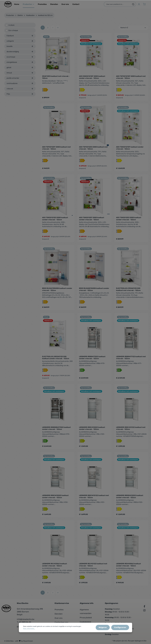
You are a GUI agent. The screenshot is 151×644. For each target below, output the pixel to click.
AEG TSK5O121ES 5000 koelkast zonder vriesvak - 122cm (55, 220)
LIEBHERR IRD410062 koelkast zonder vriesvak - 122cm (128, 567)
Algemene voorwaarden (86, 611)
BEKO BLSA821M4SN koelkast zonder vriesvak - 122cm (94, 291)
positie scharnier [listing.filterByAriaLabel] (20, 80)
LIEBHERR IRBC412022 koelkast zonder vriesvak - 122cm (92, 430)
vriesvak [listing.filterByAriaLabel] (20, 91)
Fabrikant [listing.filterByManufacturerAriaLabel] (20, 38)
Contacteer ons (61, 622)
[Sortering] (133, 29)
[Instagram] (144, 611)
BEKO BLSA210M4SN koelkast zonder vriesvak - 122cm (57, 291)
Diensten (59, 614)
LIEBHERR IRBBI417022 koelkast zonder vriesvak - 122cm (92, 359)
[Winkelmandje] (144, 5)
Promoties (59, 610)
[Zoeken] (133, 5)
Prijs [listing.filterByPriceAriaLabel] (20, 96)
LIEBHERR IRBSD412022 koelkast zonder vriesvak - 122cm (130, 498)
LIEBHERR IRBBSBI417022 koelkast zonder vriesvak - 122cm (56, 430)
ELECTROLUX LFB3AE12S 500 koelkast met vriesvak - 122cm (128, 291)
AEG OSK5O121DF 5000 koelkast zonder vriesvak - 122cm (92, 79)
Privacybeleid (86, 618)
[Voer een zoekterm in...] (117, 5)
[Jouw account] (139, 5)
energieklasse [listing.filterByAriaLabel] (20, 64)
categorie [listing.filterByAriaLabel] (20, 43)
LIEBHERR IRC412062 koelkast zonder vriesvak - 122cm (55, 567)
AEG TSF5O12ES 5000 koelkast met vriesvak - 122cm (93, 150)
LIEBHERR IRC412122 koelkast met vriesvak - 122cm (93, 567)
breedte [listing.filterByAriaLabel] (20, 48)
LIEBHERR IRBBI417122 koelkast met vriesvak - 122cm (131, 359)
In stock (11, 27)
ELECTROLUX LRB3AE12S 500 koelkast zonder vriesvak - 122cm (56, 359)
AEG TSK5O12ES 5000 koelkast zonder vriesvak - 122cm (129, 220)
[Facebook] (144, 607)
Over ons (59, 618)
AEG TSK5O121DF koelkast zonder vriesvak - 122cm (130, 150)
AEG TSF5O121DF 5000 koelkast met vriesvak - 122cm (131, 79)
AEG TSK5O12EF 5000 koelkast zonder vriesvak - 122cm (92, 220)
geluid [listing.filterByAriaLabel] (20, 69)
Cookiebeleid (85, 622)
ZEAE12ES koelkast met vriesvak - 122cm (56, 79)
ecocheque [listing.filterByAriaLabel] (20, 59)
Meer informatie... (29, 630)
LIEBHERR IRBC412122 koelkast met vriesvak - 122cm (131, 430)
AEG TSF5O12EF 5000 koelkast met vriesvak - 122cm (56, 150)
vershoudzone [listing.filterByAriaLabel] (20, 85)
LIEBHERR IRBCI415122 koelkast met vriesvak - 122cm (94, 498)
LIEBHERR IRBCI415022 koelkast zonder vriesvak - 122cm (55, 498)
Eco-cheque (13, 32)
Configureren (121, 629)
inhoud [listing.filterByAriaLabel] (20, 75)
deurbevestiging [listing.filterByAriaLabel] (20, 53)
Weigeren (105, 629)
